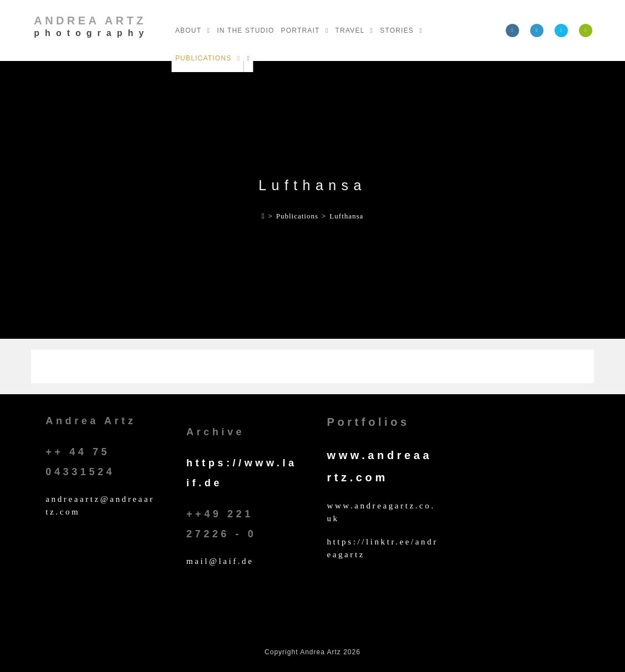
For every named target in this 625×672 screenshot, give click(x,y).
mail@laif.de (220, 561)
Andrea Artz (92, 26)
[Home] (263, 216)
